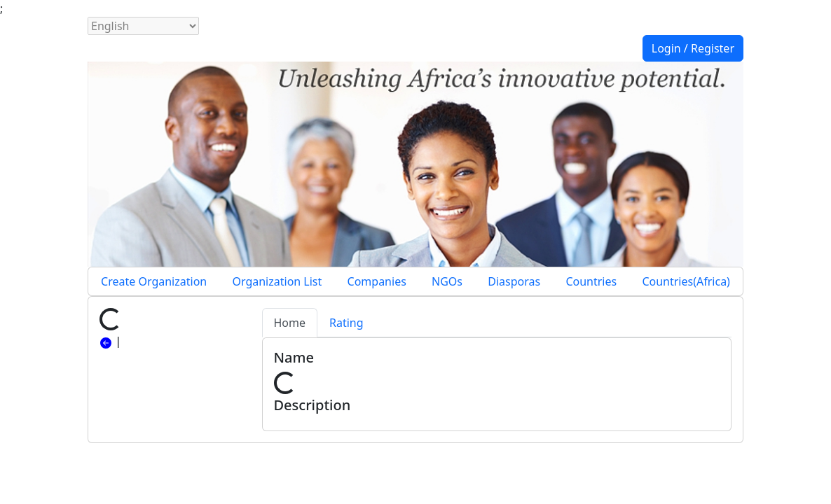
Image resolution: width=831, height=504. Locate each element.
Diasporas (514, 281)
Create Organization (154, 281)
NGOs (447, 281)
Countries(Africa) (686, 281)
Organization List (277, 281)
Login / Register (693, 48)
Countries (591, 281)
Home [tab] (290, 323)
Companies (377, 281)
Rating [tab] (346, 323)
